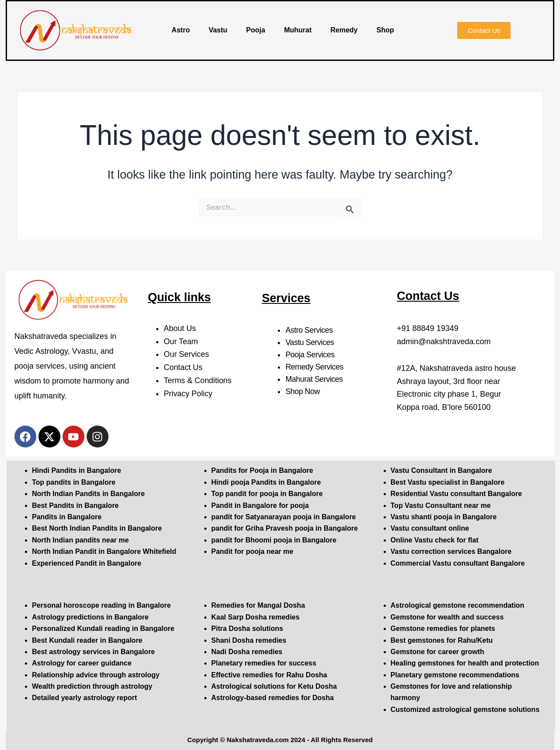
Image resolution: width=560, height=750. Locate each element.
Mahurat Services (314, 379)
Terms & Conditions (198, 380)
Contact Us (183, 367)
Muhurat (298, 30)
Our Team (181, 342)
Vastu (218, 30)
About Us (180, 328)
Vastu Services (310, 342)
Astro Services (309, 330)
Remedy (344, 30)
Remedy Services (315, 367)
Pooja (256, 30)
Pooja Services (310, 355)
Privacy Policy (188, 394)
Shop (385, 30)
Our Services (186, 354)
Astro (181, 30)
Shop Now (303, 391)
